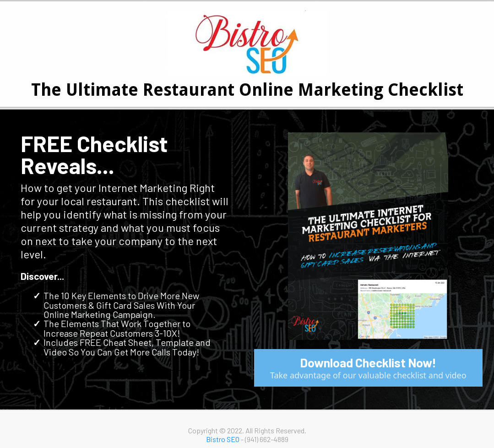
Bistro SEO (223, 439)
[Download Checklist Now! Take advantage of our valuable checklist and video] (369, 368)
